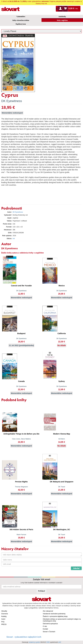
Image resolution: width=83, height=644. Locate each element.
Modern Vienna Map (62, 434)
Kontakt (45, 629)
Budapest (21, 333)
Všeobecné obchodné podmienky (54, 614)
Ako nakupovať (48, 611)
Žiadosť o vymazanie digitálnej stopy (55, 616)
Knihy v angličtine (62, 20)
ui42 (60, 642)
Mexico (62, 286)
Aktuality (4, 611)
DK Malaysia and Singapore (62, 482)
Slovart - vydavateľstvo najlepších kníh (24, 637)
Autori (3, 619)
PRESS (4, 624)
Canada (21, 381)
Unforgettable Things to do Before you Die (21, 434)
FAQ (3, 622)
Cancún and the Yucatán (21, 286)
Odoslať (76, 568)
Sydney (62, 381)
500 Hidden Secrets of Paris (21, 529)
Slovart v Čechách (49, 632)
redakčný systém (34, 642)
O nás (45, 626)
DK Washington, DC (62, 529)
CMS (48, 642)
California (62, 333)
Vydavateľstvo (21, 16)
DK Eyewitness (12, 101)
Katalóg (4, 616)
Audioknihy (62, 16)
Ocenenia (5, 614)
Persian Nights (21, 482)
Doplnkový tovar (21, 24)
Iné (14, 239)
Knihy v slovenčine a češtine (21, 20)
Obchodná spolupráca (50, 624)
